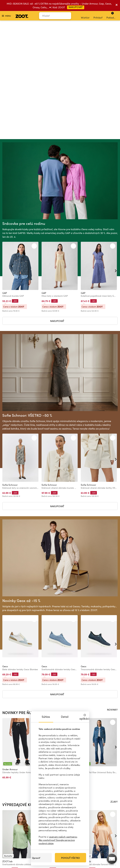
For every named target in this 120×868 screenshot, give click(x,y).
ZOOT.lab (7, 746)
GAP (5, 177)
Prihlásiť (98, 16)
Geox (5, 551)
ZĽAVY (114, 686)
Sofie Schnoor (10, 369)
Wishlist (85, 16)
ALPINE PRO (48, 654)
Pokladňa (111, 15)
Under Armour (10, 654)
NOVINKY (112, 594)
